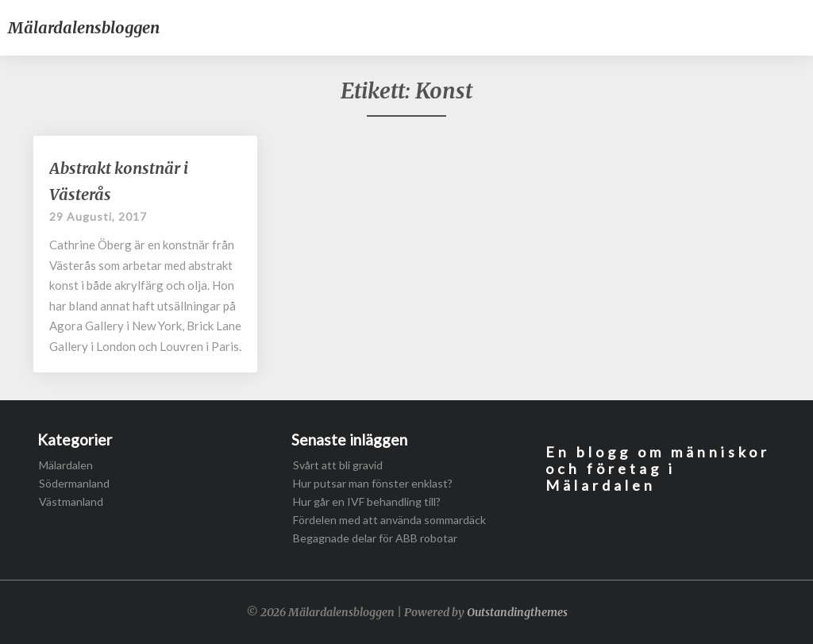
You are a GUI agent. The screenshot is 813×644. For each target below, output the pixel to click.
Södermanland (74, 483)
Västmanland (71, 501)
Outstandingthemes (517, 612)
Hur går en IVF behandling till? (367, 501)
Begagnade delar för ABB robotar (375, 538)
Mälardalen (66, 465)
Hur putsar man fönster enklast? (373, 483)
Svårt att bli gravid (338, 465)
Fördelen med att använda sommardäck (389, 520)
